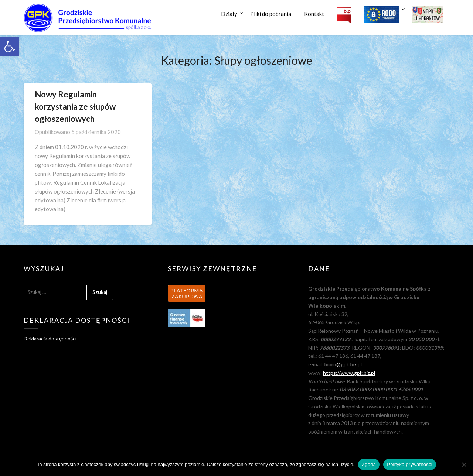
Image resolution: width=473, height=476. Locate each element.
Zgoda (369, 464)
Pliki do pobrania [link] (271, 14)
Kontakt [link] (314, 14)
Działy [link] (229, 14)
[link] (10, 47)
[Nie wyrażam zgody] (464, 465)
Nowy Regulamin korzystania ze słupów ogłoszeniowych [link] (75, 107)
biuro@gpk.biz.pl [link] (343, 364)
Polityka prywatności (410, 464)
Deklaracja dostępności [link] (50, 338)
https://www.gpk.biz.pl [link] (349, 373)
